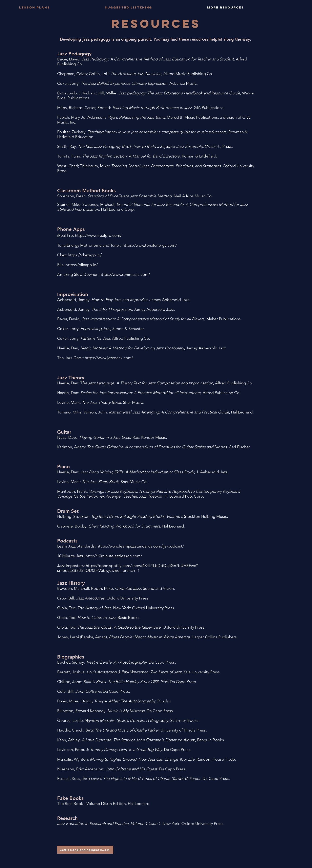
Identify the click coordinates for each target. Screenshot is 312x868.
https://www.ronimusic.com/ (125, 274)
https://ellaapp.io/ (82, 265)
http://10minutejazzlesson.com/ (114, 556)
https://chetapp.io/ (85, 255)
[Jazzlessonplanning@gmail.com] (85, 850)
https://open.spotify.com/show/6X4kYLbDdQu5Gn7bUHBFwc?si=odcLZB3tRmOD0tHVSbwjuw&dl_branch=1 (127, 568)
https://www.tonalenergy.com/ (150, 245)
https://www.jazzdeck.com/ (109, 358)
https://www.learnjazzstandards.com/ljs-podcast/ (140, 546)
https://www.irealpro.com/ (98, 235)
